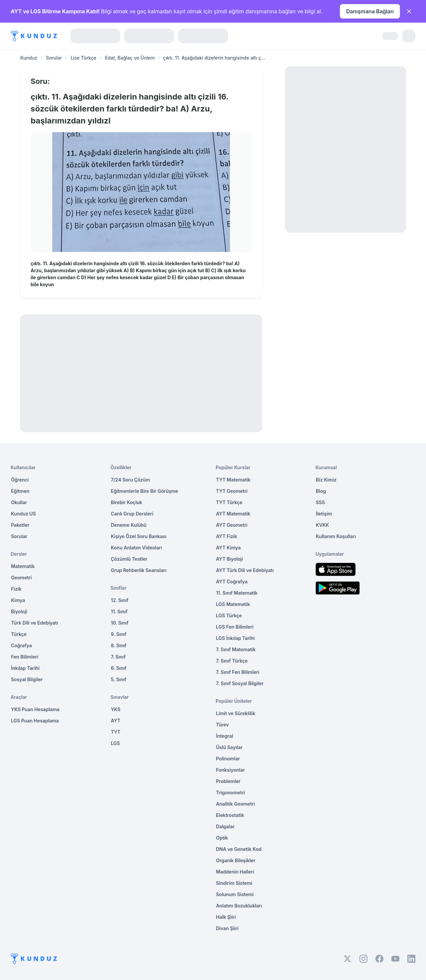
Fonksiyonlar (230, 770)
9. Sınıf (119, 634)
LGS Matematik (233, 604)
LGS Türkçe (229, 615)
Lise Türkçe (83, 58)
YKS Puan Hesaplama (35, 709)
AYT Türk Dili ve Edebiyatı (245, 570)
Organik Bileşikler (236, 860)
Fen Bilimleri (25, 657)
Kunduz (29, 58)
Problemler (228, 781)
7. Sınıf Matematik (236, 649)
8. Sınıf (119, 645)
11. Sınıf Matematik (237, 593)
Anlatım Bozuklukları (239, 906)
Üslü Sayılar (229, 747)
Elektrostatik (230, 815)
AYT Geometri (232, 525)
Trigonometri (230, 792)
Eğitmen (20, 491)
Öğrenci (20, 480)
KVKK (322, 525)
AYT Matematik (233, 514)
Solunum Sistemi (235, 894)
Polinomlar (228, 759)
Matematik (23, 566)
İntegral (224, 736)
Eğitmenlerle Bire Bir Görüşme (144, 491)
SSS (320, 502)
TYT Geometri (232, 491)
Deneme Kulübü (129, 525)
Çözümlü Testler (129, 559)
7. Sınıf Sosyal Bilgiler (240, 683)
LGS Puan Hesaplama (35, 721)
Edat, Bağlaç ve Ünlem (130, 58)
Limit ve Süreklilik (236, 713)
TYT (116, 732)
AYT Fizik (227, 536)
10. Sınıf (120, 623)
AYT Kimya (228, 548)
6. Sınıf (119, 668)
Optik (222, 838)
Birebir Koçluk (126, 502)
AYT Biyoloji (229, 559)
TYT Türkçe (229, 502)
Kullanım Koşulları (336, 536)
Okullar (19, 502)
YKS (116, 709)
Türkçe (19, 634)
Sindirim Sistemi (234, 883)
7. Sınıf (118, 657)
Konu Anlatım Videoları (136, 548)
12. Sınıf (120, 600)
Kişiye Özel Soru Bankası (139, 536)
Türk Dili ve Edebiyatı (34, 623)
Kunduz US (23, 514)
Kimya (18, 600)
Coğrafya (21, 645)
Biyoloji (19, 611)
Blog (321, 491)
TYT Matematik (233, 480)
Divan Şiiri (227, 928)
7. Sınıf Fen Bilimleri (238, 672)
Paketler (20, 525)
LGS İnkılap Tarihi (235, 638)
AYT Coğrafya (232, 582)
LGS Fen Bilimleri (235, 627)
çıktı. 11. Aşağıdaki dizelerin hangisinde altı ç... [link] (214, 58)
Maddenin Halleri (235, 872)
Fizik (16, 589)
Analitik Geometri (235, 804)
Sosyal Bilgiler (27, 679)
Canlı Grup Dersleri (132, 514)
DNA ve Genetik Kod (239, 849)
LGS (115, 743)
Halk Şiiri (226, 917)
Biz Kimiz (326, 480)
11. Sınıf (119, 611)
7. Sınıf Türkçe (232, 661)
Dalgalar (225, 826)
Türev (222, 725)
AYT (116, 721)
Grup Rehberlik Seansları (139, 570)
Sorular (54, 58)
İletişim (324, 514)
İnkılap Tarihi (25, 668)
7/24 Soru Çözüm (130, 480)
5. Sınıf (118, 679)
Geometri (21, 578)
